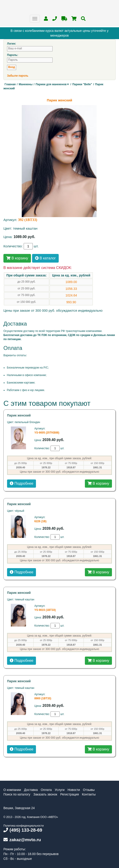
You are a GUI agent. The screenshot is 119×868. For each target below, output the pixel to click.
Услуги (60, 790)
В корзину (17, 258)
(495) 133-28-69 (23, 830)
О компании (12, 790)
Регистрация (70, 794)
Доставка (31, 790)
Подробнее (22, 483)
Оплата (46, 790)
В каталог (46, 258)
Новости (74, 790)
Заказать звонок (45, 794)
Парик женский (19, 415)
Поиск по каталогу (17, 794)
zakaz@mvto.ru (22, 840)
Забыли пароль (18, 76)
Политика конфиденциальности (24, 826)
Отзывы (89, 790)
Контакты (89, 794)
